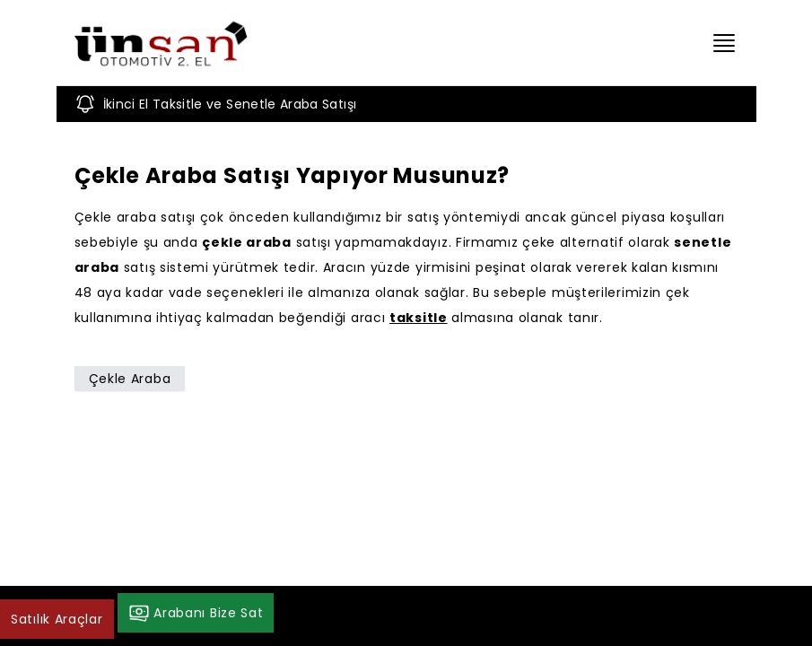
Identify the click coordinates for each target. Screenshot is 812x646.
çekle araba (247, 242)
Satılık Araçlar (57, 619)
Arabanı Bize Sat (196, 613)
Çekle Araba (130, 379)
